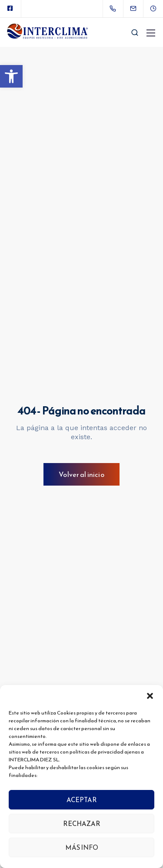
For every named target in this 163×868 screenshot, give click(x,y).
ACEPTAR (82, 800)
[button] (11, 76)
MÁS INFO (82, 847)
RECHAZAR (82, 824)
